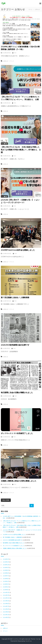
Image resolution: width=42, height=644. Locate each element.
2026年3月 (6, 559)
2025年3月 (6, 584)
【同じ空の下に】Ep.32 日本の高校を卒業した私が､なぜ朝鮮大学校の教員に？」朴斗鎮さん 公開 (21, 150)
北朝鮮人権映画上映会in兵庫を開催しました (19, 481)
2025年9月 (6, 570)
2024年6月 (6, 609)
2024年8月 (6, 604)
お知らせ (6, 61)
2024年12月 (6, 592)
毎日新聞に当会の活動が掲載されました (17, 393)
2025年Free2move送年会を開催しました (18, 250)
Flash (37, 639)
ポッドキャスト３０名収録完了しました (17, 433)
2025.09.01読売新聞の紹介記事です (15, 345)
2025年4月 (6, 581)
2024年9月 (6, 601)
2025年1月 (6, 590)
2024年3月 (6, 617)
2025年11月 (6, 567)
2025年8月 (6, 573)
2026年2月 (6, 562)
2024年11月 (6, 595)
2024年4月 (6, 615)
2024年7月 (6, 606)
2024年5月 (6, 612)
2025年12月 (6, 565)
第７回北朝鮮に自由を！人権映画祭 (15, 298)
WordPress (28, 641)
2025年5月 (6, 579)
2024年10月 (6, 598)
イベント (12, 61)
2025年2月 (6, 587)
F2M (15, 53)
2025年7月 (6, 576)
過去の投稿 (6, 500)
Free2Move (16, 639)
